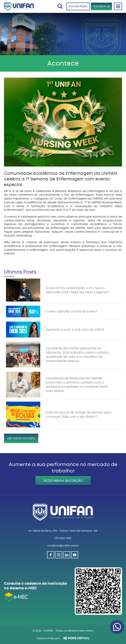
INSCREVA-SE (101, 6)
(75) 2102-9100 (63, 538)
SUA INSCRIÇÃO (78, 6)
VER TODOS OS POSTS (21, 438)
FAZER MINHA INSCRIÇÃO (63, 481)
